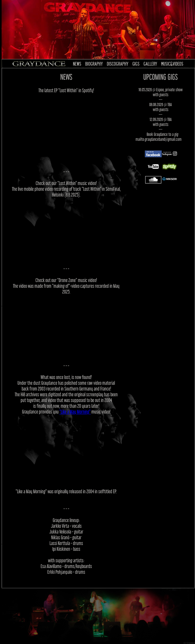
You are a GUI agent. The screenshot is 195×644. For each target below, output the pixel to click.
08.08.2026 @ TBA (161, 104)
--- (161, 99)
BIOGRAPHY (94, 64)
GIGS (136, 64)
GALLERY (150, 64)
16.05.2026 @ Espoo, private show (161, 90)
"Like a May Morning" (75, 412)
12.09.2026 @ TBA (161, 119)
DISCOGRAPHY (118, 64)
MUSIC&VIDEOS (172, 64)
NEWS (77, 64)
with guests (161, 95)
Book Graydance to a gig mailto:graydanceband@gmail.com (159, 137)
